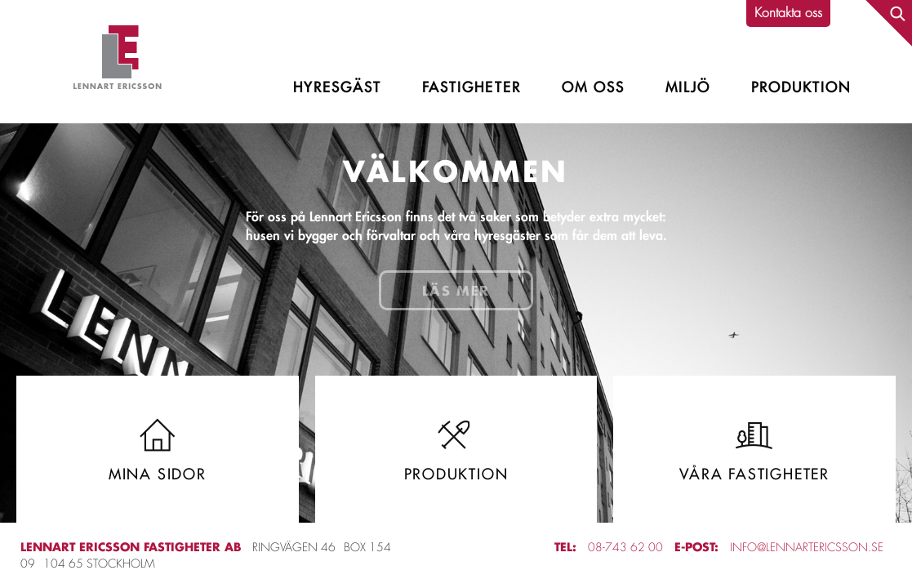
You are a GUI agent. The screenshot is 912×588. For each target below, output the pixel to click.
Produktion (801, 87)
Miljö (688, 87)
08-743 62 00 (625, 547)
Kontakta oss (788, 13)
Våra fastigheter (754, 449)
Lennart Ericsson (118, 62)
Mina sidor (158, 449)
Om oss (593, 87)
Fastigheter (471, 87)
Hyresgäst (337, 87)
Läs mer (456, 290)
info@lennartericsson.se (807, 547)
